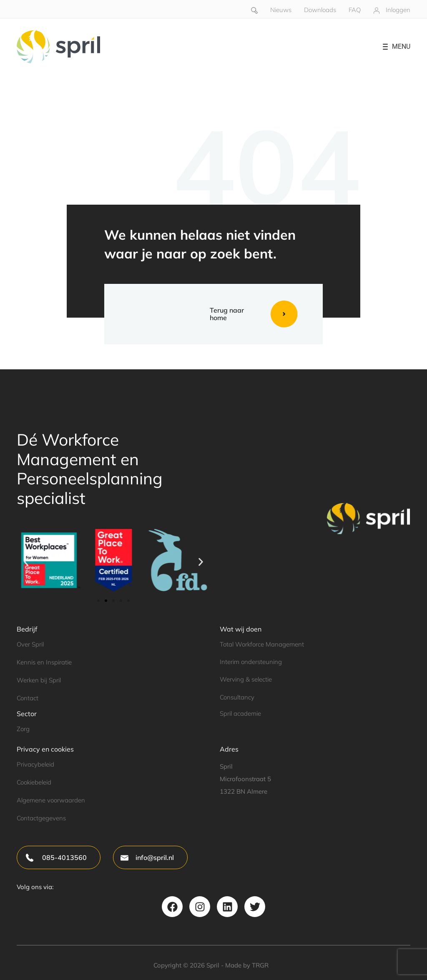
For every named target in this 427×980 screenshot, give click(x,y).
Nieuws (281, 10)
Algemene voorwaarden (51, 800)
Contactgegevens (41, 818)
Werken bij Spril (39, 680)
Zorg (23, 729)
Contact (28, 698)
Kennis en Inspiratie (44, 662)
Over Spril (30, 644)
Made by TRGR (247, 965)
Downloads (320, 10)
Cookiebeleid (34, 782)
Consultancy (237, 697)
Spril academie (240, 713)
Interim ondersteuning (251, 662)
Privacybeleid (35, 764)
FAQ (355, 10)
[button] (26, 562)
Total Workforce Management (262, 644)
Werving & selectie (246, 679)
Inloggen (398, 10)
